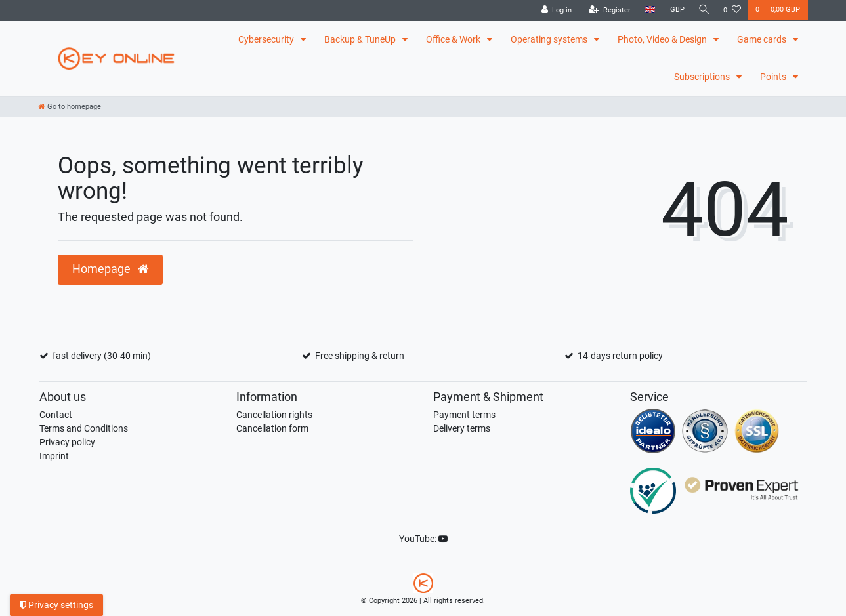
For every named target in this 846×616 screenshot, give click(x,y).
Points (774, 77)
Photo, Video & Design (663, 39)
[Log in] (555, 10)
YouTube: (423, 539)
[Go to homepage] (70, 107)
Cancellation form (272, 428)
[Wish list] (732, 10)
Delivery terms (462, 428)
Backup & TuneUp (361, 39)
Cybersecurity (267, 39)
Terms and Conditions (84, 428)
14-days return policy (620, 356)
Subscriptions (703, 77)
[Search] (703, 10)
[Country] (649, 10)
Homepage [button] (110, 269)
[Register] (608, 10)
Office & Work (454, 39)
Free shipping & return (360, 356)
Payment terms (464, 415)
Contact (56, 415)
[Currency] (675, 10)
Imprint (54, 456)
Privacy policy (67, 442)
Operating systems (550, 39)
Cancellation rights (274, 415)
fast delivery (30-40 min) (102, 356)
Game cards (763, 39)
